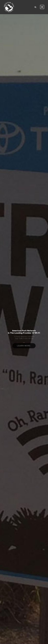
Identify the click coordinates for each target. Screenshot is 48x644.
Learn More (24, 346)
